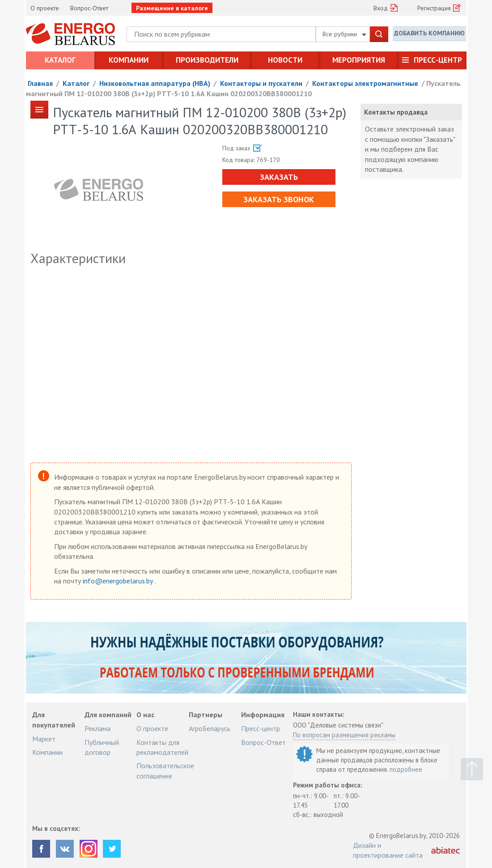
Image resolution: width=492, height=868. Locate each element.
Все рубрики (344, 34)
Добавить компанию (429, 34)
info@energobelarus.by (119, 581)
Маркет (44, 739)
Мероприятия (359, 60)
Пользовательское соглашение (165, 770)
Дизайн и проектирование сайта (388, 850)
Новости (285, 60)
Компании (129, 60)
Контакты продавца (396, 112)
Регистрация (434, 8)
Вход (381, 8)
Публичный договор (102, 747)
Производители (207, 60)
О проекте (45, 8)
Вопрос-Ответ (89, 8)
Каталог (60, 60)
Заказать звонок (278, 199)
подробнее (406, 769)
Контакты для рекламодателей (162, 747)
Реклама (98, 728)
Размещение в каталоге (172, 8)
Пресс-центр (438, 60)
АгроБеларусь (210, 728)
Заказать (278, 177)
